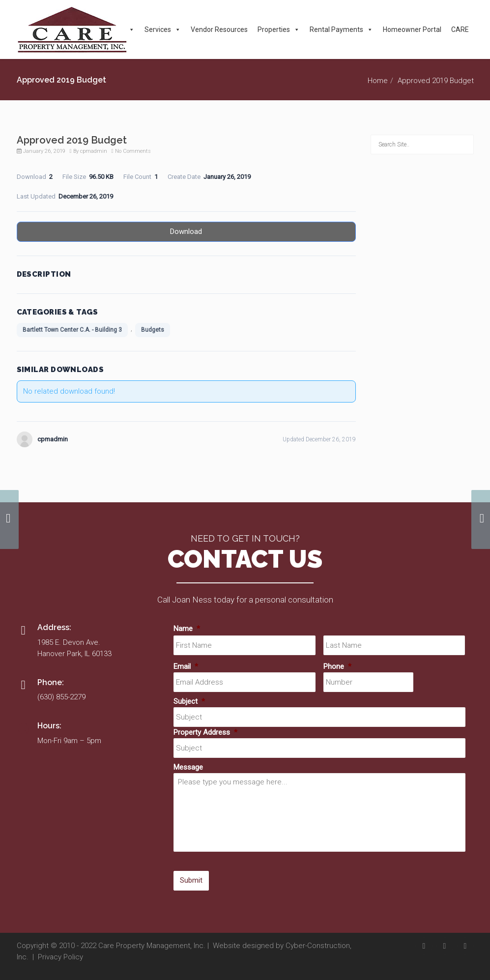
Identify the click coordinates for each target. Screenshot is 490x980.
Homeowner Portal (412, 29)
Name (187, 629)
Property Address (205, 732)
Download (186, 231)
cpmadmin (94, 151)
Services (163, 29)
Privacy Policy (60, 957)
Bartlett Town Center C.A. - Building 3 (72, 330)
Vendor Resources (219, 29)
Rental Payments (341, 29)
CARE (460, 29)
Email (186, 666)
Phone (337, 666)
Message (188, 767)
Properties (279, 29)
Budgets (153, 330)
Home (378, 81)
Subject (189, 701)
